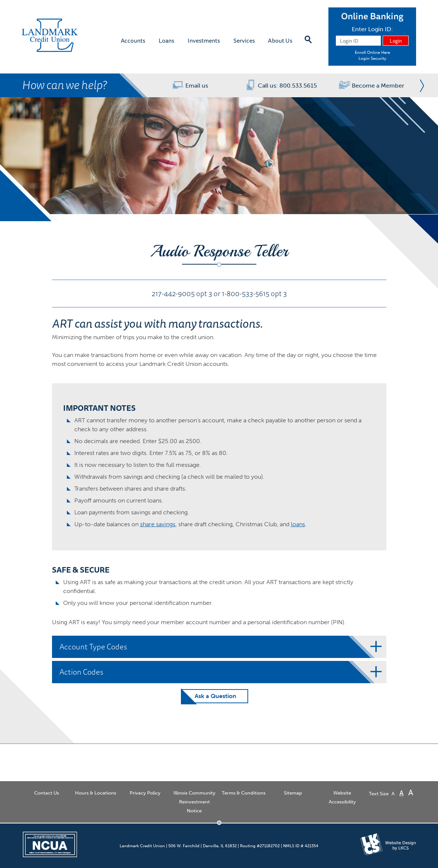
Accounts (133, 40)
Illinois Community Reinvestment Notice (194, 802)
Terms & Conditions (244, 793)
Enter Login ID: (372, 29)
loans (298, 524)
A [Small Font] (393, 794)
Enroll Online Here (372, 52)
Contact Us (47, 793)
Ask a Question (215, 696)
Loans (166, 40)
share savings (158, 524)
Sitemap (293, 793)
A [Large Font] (411, 792)
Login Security (372, 58)
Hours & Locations (96, 793)
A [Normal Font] (401, 793)
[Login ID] (358, 41)
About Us (280, 40)
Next (420, 86)
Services (244, 40)
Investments (204, 40)
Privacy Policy (145, 793)
